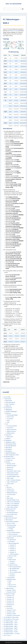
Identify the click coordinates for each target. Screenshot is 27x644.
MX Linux (9, 487)
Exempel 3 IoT (11, 599)
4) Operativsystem (9, 457)
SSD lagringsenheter (11, 446)
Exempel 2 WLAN (11, 592)
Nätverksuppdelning (13, 543)
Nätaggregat (9, 410)
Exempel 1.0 (13, 545)
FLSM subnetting (14, 554)
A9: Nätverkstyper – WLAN (11, 632)
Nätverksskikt (10, 538)
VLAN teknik (9, 606)
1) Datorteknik (8, 399)
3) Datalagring (8, 440)
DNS (10, 583)
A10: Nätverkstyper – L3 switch (12, 634)
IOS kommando (11, 511)
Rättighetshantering (12, 493)
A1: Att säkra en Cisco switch (11, 617)
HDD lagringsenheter (11, 444)
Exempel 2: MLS (11, 612)
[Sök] (23, 9)
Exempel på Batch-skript (13, 476)
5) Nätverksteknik (8, 516)
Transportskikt (11, 578)
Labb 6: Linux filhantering (13, 502)
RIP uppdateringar (14, 569)
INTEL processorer (12, 429)
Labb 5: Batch (10, 484)
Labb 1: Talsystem (10, 404)
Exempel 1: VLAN (11, 610)
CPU (7, 424)
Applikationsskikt (11, 579)
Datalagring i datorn (10, 442)
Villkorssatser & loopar (13, 473)
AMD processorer (11, 431)
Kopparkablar (12, 527)
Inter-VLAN (10, 608)
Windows (8, 462)
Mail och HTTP (12, 585)
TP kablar (11, 529)
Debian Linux (10, 489)
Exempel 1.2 (13, 549)
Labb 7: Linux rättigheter (13, 504)
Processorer (10, 428)
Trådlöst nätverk (10, 588)
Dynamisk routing (13, 565)
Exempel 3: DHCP (11, 614)
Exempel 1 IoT (10, 596)
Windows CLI (10, 467)
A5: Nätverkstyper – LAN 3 (11, 625)
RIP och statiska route (15, 572)
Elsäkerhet (8, 406)
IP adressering (12, 540)
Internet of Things (10, 594)
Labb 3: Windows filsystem (14, 480)
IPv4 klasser (11, 541)
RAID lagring (9, 448)
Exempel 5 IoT (11, 603)
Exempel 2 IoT (11, 597)
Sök (13, 7)
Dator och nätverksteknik (14, 4)
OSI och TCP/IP (11, 523)
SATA (8, 420)
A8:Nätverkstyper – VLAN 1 (11, 630)
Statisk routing (12, 560)
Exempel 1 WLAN (11, 590)
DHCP (10, 581)
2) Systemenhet (8, 408)
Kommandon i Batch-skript (14, 471)
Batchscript (10, 469)
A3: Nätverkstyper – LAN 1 (11, 621)
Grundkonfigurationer (12, 513)
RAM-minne (10, 437)
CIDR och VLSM (14, 31)
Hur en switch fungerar (14, 532)
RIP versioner (13, 570)
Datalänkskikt (10, 531)
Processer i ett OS (10, 458)
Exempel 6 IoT (11, 605)
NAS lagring (8, 449)
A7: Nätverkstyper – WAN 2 (11, 628)
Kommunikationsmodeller (12, 522)
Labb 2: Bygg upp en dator (12, 455)
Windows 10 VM (11, 464)
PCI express (10, 419)
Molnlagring (8, 451)
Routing (10, 558)
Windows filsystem (12, 466)
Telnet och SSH (12, 587)
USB (8, 422)
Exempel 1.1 (13, 547)
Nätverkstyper (9, 520)
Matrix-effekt (10, 478)
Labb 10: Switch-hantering (15, 536)
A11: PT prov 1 (8, 635)
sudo (8, 496)
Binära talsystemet (10, 402)
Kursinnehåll (7, 397)
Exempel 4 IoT (11, 601)
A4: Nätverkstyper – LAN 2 (11, 623)
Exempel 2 (12, 563)
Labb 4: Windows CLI (12, 482)
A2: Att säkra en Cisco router (11, 619)
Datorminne (8, 435)
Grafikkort (8, 438)
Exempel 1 (12, 561)
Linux (7, 485)
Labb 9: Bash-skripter (12, 507)
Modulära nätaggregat (11, 411)
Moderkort (8, 413)
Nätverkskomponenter (11, 518)
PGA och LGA (10, 417)
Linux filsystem (11, 491)
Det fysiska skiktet (12, 525)
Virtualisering (9, 460)
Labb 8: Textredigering (13, 505)
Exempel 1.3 (13, 550)
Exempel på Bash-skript (13, 500)
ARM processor (11, 433)
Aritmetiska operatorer (13, 475)
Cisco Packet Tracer (12, 514)
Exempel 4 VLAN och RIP (13, 615)
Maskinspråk (9, 401)
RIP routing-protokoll (15, 567)
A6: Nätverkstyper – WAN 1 (11, 626)
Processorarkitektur (12, 426)
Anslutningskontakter (12, 415)
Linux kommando (11, 494)
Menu (3, 2)
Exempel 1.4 (13, 552)
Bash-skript (10, 498)
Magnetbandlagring (10, 453)
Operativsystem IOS (11, 509)
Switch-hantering (13, 534)
